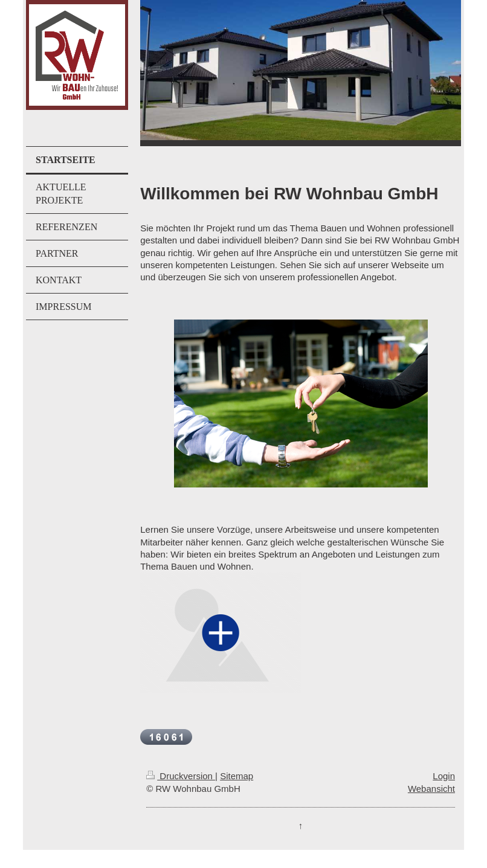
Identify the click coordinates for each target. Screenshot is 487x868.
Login (444, 776)
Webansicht (431, 789)
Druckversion (181, 776)
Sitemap (237, 776)
